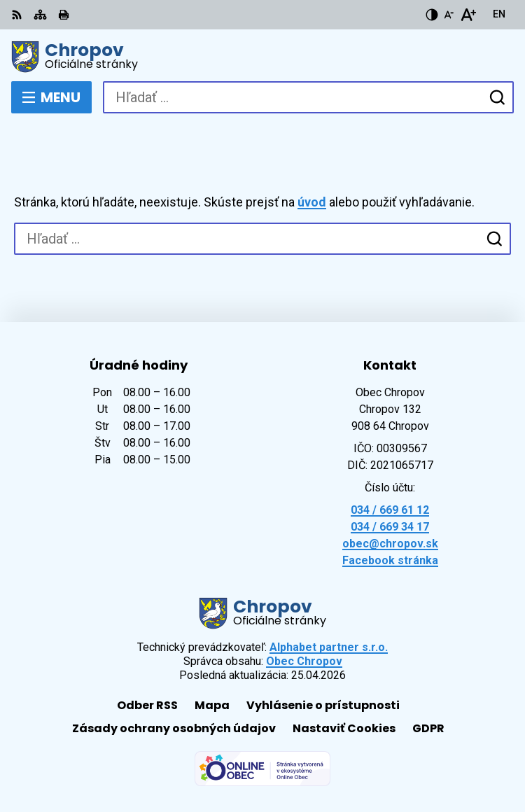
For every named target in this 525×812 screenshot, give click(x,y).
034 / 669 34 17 (390, 527)
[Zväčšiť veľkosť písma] (468, 15)
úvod (312, 202)
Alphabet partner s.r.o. (329, 647)
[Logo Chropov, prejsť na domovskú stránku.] (262, 57)
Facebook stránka (390, 560)
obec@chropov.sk (390, 544)
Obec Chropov (304, 661)
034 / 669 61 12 (390, 510)
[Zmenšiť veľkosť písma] (449, 15)
